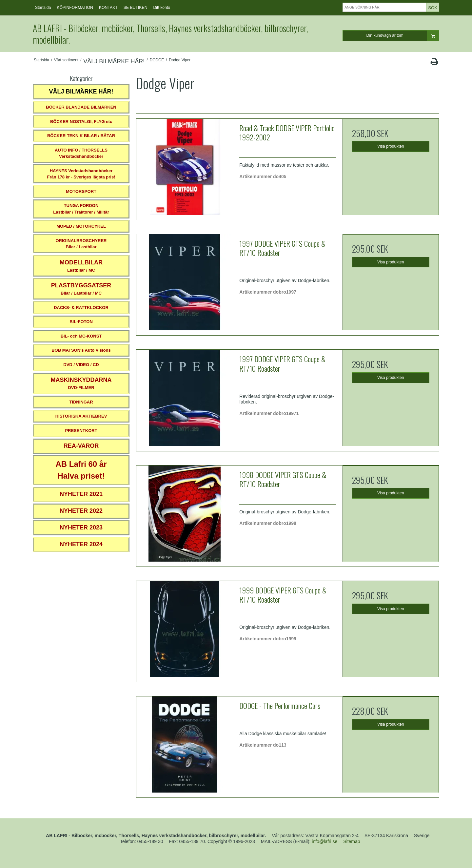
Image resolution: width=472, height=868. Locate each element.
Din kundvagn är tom (403, 36)
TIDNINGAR (81, 402)
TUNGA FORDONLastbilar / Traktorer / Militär (81, 209)
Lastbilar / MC (81, 266)
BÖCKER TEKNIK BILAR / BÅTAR (81, 136)
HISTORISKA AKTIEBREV (81, 416)
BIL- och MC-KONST (81, 336)
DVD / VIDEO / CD (81, 365)
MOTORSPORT (81, 191)
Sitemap (352, 841)
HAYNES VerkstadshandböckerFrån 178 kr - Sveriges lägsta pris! (81, 174)
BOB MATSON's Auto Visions (81, 350)
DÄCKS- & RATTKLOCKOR (81, 308)
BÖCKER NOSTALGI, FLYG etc (81, 122)
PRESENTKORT (81, 431)
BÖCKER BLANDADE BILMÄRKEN (81, 107)
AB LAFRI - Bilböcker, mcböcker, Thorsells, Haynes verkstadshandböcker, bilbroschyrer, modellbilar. (170, 34)
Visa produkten (391, 146)
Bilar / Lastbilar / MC (81, 289)
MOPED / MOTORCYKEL (81, 226)
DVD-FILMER (81, 383)
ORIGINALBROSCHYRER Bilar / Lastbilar (81, 244)
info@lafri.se (324, 841)
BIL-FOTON (81, 322)
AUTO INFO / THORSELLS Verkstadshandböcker (81, 153)
